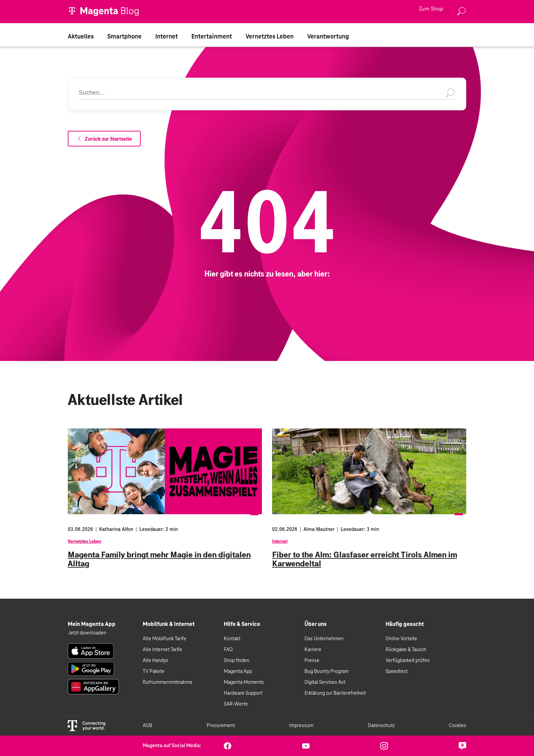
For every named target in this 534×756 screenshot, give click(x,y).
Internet (280, 541)
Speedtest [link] (397, 672)
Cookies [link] (458, 726)
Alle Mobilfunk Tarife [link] (164, 639)
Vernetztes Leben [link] (270, 37)
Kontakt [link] (232, 639)
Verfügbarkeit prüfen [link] (408, 661)
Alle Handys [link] (155, 661)
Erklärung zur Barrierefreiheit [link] (335, 693)
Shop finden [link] (237, 661)
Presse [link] (312, 661)
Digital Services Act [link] (325, 682)
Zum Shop (431, 9)
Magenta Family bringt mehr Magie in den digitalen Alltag (159, 559)
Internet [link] (167, 37)
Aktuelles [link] (81, 37)
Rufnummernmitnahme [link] (168, 682)
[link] (91, 651)
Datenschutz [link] (381, 726)
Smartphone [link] (124, 37)
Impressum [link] (301, 726)
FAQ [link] (228, 650)
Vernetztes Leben (84, 541)
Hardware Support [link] (243, 693)
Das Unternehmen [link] (324, 639)
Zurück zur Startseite (104, 139)
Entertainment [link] (212, 37)
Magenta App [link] (238, 672)
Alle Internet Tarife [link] (162, 650)
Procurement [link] (221, 726)
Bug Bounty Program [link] (327, 672)
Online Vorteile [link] (401, 639)
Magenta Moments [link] (244, 682)
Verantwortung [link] (328, 37)
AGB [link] (147, 726)
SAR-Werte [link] (236, 704)
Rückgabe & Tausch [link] (406, 650)
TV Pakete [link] (154, 672)
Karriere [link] (313, 650)
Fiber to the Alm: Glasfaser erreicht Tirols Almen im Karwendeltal (365, 559)
